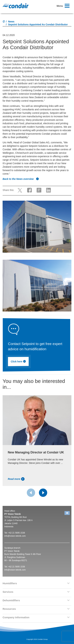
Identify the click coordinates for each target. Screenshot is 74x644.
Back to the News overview (21, 179)
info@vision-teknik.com (15, 536)
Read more (16, 479)
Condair (16, 6)
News (11, 22)
